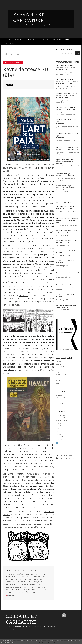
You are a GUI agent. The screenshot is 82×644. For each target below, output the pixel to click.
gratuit (27, 574)
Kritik (68, 39)
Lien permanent (13, 571)
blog (13, 590)
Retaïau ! (59, 263)
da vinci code (18, 585)
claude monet (20, 579)
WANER (59, 380)
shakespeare (33, 582)
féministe (29, 592)
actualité (30, 577)
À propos (19, 39)
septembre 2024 (61, 421)
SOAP (58, 378)
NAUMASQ (60, 361)
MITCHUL (59, 400)
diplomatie (29, 579)
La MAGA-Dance (63, 297)
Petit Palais (38, 168)
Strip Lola (33, 39)
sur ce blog (24, 296)
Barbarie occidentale (64, 83)
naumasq (19, 590)
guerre (36, 579)
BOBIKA (59, 383)
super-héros (20, 592)
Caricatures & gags (51, 39)
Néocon (59, 253)
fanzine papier (28, 590)
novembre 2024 (61, 415)
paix (41, 579)
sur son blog (20, 457)
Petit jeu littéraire (71, 149)
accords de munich (13, 582)
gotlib (9, 590)
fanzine (33, 574)
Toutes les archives (66, 443)
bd (18, 574)
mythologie (42, 585)
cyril (58, 95)
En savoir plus (10, 642)
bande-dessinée (41, 574)
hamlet (43, 587)
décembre (38, 577)
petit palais (10, 579)
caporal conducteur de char (67, 81)
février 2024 (60, 440)
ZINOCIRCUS (60, 367)
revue (8, 577)
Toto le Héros (61, 121)
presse (13, 577)
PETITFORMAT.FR (62, 403)
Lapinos (59, 187)
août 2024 (59, 423)
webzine (13, 574)
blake (40, 582)
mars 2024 (59, 437)
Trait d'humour (70, 109)
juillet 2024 (60, 426)
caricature (37, 590)
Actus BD (10, 43)
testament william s (30, 585)
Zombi (59, 109)
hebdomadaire (22, 577)
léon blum (24, 582)
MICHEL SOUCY (61, 375)
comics (35, 592)
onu (13, 592)
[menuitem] (8, 39)
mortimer (10, 585)
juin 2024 (59, 429)
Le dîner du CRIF (63, 242)
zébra (21, 574)
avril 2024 (59, 434)
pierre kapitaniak (25, 587)
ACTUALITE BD (36, 571)
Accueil (7, 39)
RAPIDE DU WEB (61, 398)
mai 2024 (59, 431)
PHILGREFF (60, 370)
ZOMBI (58, 364)
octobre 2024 (60, 418)
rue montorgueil (12, 587)
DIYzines (59, 395)
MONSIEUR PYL (61, 372)
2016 (43, 577)
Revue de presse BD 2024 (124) (68, 273)
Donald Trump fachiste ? (66, 285)
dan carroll (36, 587)
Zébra (58, 67)
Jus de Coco (69, 175)
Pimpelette (60, 161)
